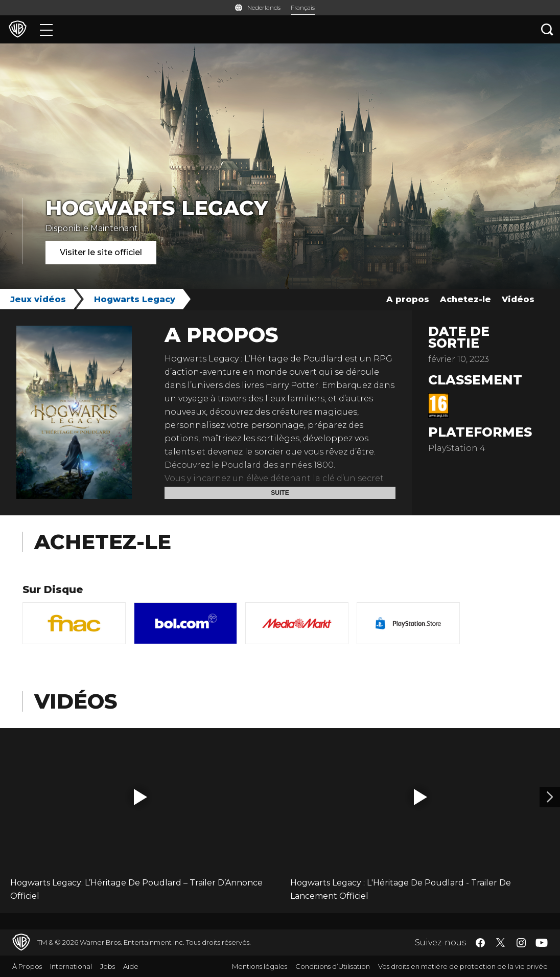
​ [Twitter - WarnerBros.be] (501, 943)
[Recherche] (547, 29)
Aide (131, 966)
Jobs (108, 966)
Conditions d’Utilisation (333, 966)
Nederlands (264, 7)
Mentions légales (260, 966)
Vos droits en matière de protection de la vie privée (463, 966)
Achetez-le (465, 299)
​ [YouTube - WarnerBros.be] (542, 942)
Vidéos (518, 299)
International (71, 966)
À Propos (27, 966)
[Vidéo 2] (550, 797)
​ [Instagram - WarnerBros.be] (521, 943)
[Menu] (46, 29)
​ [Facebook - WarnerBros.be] (480, 943)
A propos (408, 299)
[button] (141, 797)
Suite (280, 493)
